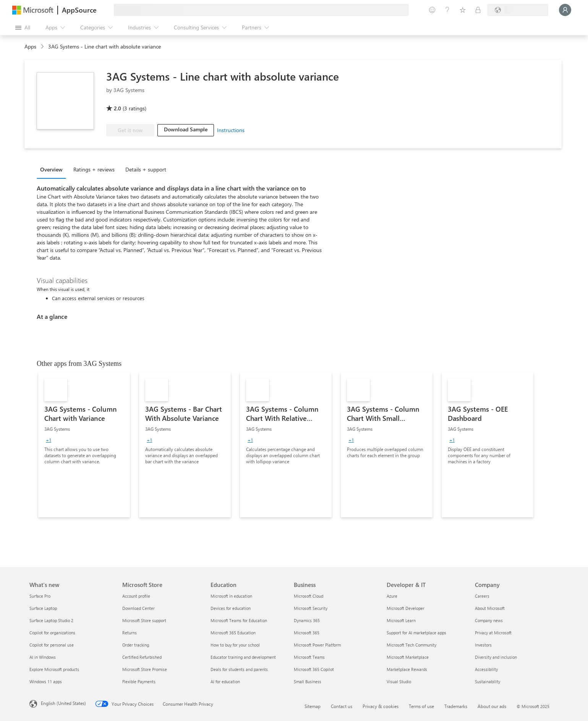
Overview (51, 169)
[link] (84, 445)
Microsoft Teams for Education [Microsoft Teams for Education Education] (239, 620)
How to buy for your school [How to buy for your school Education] (235, 645)
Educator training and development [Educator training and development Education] (243, 657)
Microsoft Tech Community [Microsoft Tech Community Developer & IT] (411, 645)
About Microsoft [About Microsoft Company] (490, 608)
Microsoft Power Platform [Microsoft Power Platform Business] (317, 645)
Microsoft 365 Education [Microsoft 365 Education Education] (233, 633)
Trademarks (456, 706)
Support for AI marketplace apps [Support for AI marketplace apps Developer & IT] (416, 633)
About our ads (492, 706)
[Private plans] (478, 10)
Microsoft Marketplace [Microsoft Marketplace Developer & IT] (408, 657)
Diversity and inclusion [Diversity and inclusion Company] (496, 657)
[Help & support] (447, 10)
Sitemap (313, 706)
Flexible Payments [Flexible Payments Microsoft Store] (139, 681)
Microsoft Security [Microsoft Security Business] (311, 608)
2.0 (117, 108)
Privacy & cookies (381, 706)
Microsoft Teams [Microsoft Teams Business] (309, 657)
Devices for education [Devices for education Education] (231, 608)
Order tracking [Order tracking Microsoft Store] (136, 645)
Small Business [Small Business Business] (308, 681)
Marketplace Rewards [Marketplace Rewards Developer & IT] (407, 669)
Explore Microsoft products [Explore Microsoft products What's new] (54, 669)
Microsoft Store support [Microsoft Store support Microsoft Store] (144, 620)
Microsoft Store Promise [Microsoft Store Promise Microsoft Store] (145, 669)
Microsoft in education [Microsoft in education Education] (231, 596)
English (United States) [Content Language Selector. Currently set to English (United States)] (63, 703)
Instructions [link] (231, 130)
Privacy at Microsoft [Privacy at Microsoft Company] (493, 633)
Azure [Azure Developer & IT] (392, 596)
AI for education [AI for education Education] (225, 681)
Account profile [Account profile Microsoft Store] (136, 596)
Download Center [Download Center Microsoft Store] (138, 608)
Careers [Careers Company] (482, 596)
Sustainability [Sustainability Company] (488, 681)
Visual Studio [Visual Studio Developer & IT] (399, 681)
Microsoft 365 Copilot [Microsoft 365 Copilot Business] (314, 669)
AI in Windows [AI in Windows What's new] (43, 657)
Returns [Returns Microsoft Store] (130, 633)
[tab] (53, 169)
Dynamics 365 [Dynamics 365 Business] (307, 620)
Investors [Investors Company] (483, 645)
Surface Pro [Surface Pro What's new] (40, 596)
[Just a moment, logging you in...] (565, 10)
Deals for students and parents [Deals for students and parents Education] (239, 669)
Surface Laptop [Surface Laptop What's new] (43, 608)
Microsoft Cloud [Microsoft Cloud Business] (309, 596)
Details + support (146, 169)
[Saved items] (463, 10)
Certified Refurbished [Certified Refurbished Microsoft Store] (142, 657)
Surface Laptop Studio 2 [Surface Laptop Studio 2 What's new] (51, 620)
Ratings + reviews (94, 169)
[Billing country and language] (518, 10)
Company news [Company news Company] (489, 620)
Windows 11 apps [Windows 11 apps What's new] (46, 681)
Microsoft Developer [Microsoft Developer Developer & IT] (406, 608)
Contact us (342, 706)
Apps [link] (30, 46)
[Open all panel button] (23, 27)
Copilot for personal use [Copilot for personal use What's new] (52, 645)
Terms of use (421, 706)
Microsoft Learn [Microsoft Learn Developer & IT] (401, 620)
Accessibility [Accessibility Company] (486, 669)
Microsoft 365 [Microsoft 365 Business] (307, 633)
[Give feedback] (432, 10)
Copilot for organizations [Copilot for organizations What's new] (52, 633)
